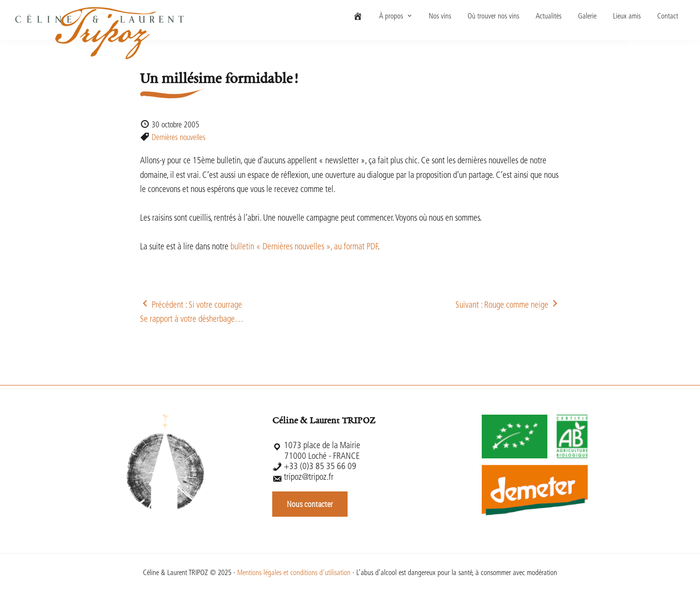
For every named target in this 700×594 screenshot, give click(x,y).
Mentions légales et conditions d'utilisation (294, 573)
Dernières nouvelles (179, 138)
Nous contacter (310, 504)
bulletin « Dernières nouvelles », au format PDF (304, 247)
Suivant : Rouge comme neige (508, 306)
